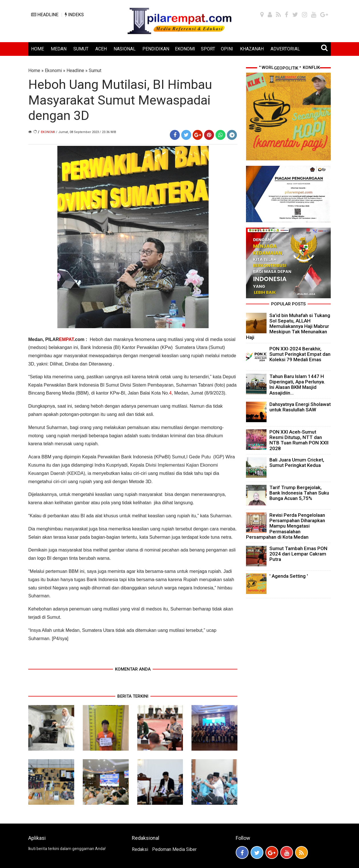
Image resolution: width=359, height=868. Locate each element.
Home (34, 71)
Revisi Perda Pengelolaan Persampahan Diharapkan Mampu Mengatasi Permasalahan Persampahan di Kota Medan (286, 526)
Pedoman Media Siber (174, 849)
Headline (75, 71)
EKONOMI (185, 49)
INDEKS (74, 15)
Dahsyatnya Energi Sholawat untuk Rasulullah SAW (300, 407)
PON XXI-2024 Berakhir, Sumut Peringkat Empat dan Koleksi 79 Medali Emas (300, 354)
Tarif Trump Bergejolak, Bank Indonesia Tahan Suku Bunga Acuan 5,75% (299, 493)
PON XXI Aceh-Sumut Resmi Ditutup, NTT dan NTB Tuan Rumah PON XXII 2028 (299, 440)
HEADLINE (45, 15)
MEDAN (59, 49)
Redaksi (140, 849)
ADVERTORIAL (285, 49)
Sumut (95, 71)
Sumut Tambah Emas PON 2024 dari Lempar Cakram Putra (298, 554)
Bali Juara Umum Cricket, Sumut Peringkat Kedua (297, 462)
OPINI (227, 49)
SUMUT (81, 49)
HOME (38, 49)
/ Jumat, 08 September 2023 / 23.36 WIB (86, 132)
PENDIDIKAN (156, 49)
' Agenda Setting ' (289, 576)
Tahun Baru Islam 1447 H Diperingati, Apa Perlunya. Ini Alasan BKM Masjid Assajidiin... (297, 385)
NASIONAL (125, 49)
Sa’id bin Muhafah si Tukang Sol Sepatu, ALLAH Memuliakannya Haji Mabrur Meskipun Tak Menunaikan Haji (288, 326)
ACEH (101, 49)
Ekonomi (53, 71)
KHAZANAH (252, 49)
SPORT (208, 49)
